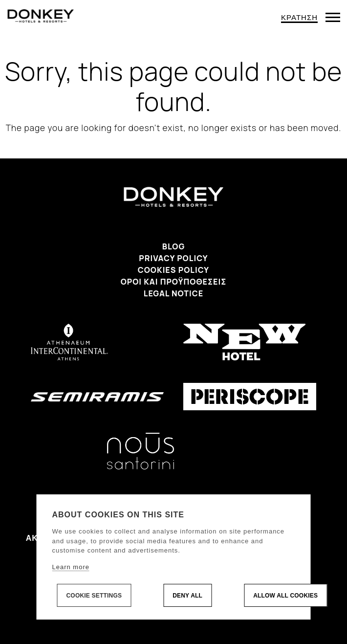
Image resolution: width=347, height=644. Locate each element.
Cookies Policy (173, 270)
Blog (174, 246)
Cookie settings (94, 596)
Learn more (71, 567)
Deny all (187, 596)
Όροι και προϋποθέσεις (174, 282)
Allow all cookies (285, 596)
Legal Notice (173, 293)
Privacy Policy (173, 258)
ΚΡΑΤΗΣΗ (299, 17)
